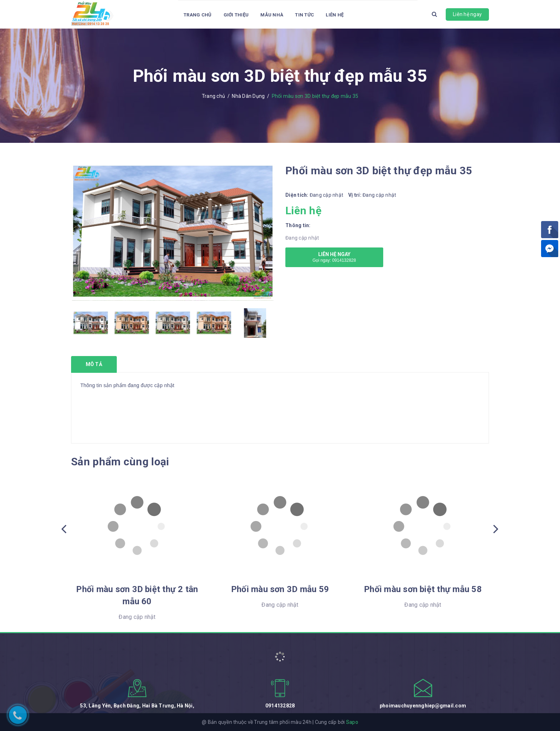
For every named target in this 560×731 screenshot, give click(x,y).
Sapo (352, 722)
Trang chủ (197, 15)
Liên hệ (335, 15)
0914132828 (280, 706)
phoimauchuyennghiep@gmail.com (423, 706)
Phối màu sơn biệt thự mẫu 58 (423, 589)
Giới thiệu (236, 15)
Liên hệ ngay (467, 14)
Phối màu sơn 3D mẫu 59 (280, 589)
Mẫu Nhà (272, 15)
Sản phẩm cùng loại (120, 462)
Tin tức (304, 15)
